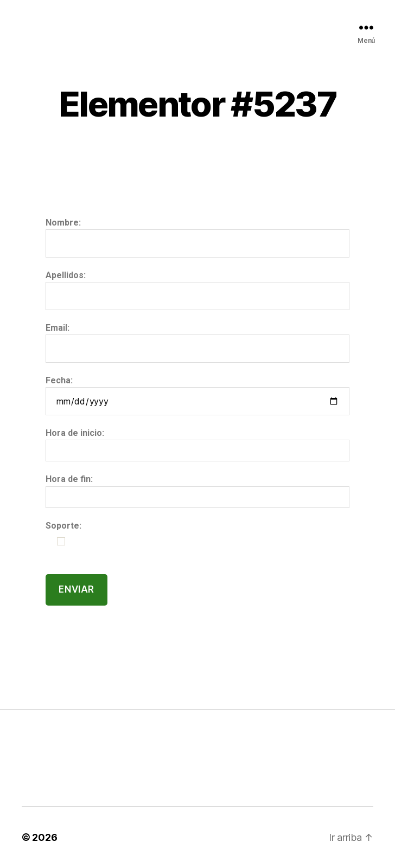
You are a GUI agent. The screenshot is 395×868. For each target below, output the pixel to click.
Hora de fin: (69, 479)
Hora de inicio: (75, 433)
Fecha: (59, 380)
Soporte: (63, 526)
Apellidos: (66, 275)
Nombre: (63, 223)
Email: (58, 328)
